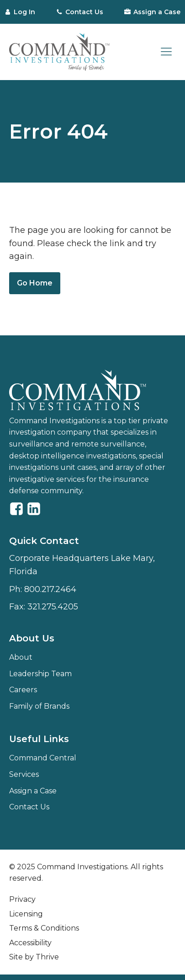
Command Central (43, 758)
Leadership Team (40, 674)
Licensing (26, 914)
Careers (23, 690)
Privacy (22, 899)
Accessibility (30, 943)
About (21, 657)
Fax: (44, 607)
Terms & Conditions (44, 928)
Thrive (47, 957)
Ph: (43, 590)
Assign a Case (33, 791)
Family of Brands (39, 706)
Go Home (35, 283)
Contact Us (29, 807)
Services (24, 774)
